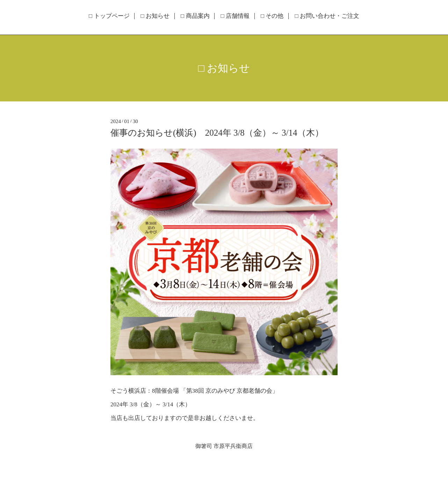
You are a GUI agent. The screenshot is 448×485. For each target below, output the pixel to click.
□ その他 (272, 16)
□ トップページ (109, 16)
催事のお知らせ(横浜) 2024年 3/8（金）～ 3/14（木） (217, 133)
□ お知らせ (155, 16)
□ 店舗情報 (235, 16)
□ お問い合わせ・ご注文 (327, 16)
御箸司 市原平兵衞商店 (224, 446)
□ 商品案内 (195, 16)
